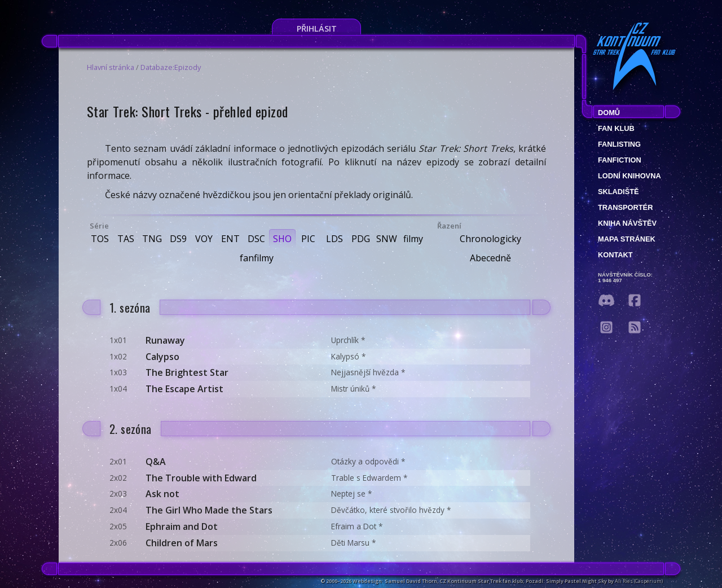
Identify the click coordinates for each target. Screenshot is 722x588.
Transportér (625, 207)
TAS (126, 239)
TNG (152, 239)
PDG (361, 239)
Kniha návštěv (627, 223)
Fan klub (616, 128)
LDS (334, 239)
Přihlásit (317, 28)
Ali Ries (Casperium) (639, 581)
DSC (256, 239)
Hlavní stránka (111, 67)
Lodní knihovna (629, 176)
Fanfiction (620, 160)
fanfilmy (257, 258)
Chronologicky (490, 239)
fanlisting (619, 144)
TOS (100, 239)
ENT (230, 239)
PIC (308, 239)
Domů (609, 113)
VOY (204, 239)
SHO (282, 239)
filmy (413, 239)
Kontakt (615, 255)
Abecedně (490, 258)
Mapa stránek (627, 239)
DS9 (178, 239)
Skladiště (618, 192)
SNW (387, 239)
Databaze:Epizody (171, 67)
